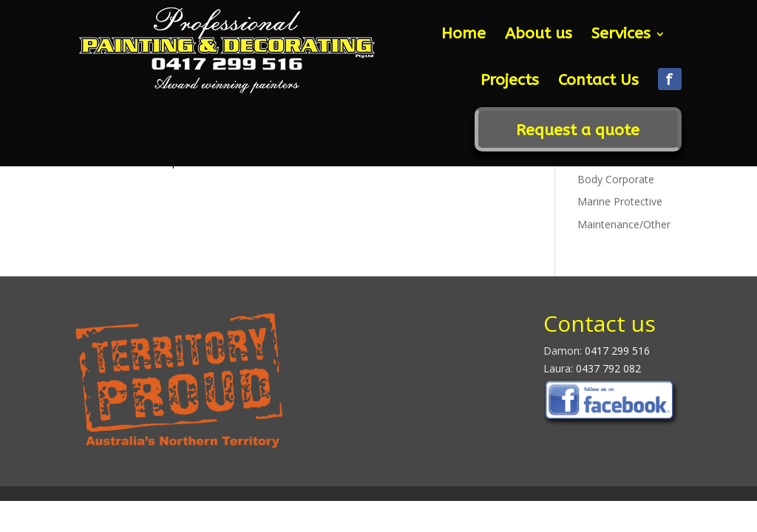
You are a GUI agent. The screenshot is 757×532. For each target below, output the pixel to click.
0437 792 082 (607, 368)
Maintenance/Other (624, 224)
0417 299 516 (617, 351)
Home (464, 36)
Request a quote (578, 133)
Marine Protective (620, 201)
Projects (510, 82)
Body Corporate (616, 179)
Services (621, 36)
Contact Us (598, 82)
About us (539, 36)
